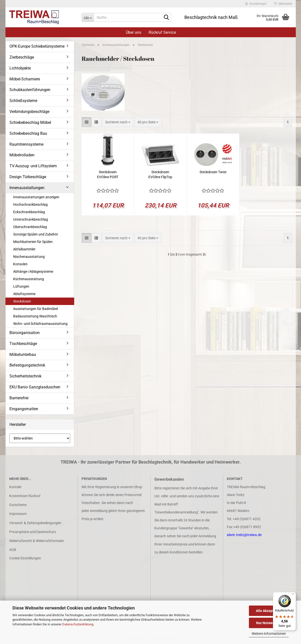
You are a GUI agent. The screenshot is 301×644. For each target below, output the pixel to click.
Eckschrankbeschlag (29, 212)
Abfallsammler (24, 249)
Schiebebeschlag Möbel (30, 122)
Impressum (18, 514)
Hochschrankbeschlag (30, 204)
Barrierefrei (19, 398)
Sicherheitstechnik (25, 376)
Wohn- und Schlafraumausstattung (40, 324)
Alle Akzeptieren (269, 611)
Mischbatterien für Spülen (33, 242)
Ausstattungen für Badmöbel (35, 309)
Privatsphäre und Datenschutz (33, 532)
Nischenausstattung (29, 257)
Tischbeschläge (23, 344)
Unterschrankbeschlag (31, 219)
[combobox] (118, 122)
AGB (13, 550)
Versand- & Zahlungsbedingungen (35, 523)
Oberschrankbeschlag (30, 227)
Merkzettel (283, 4)
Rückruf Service (162, 32)
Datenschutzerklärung (78, 624)
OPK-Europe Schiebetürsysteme (37, 46)
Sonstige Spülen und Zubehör (36, 234)
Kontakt (15, 487)
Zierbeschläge (22, 57)
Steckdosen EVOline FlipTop (160, 174)
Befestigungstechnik (27, 365)
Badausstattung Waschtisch (35, 316)
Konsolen (20, 264)
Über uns (134, 32)
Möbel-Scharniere (25, 79)
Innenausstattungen (27, 188)
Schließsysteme (23, 101)
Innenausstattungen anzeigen (36, 197)
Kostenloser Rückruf (25, 496)
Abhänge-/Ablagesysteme (33, 271)
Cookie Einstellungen (25, 558)
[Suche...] (88, 17)
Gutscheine (18, 505)
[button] (87, 122)
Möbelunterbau (23, 355)
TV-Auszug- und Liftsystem (33, 166)
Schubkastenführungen (30, 90)
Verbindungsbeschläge (29, 112)
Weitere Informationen (269, 634)
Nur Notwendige (269, 623)
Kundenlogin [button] (256, 4)
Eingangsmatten (24, 409)
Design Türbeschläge (28, 177)
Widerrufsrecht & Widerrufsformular (37, 541)
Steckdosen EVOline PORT (108, 174)
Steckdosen (22, 301)
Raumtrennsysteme (26, 144)
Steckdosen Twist (213, 172)
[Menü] (293, 595)
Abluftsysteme (24, 294)
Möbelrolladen (22, 155)
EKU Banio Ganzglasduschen (35, 387)
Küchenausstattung (29, 279)
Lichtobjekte (20, 68)
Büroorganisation (25, 333)
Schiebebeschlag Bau (28, 133)
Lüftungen (21, 286)
